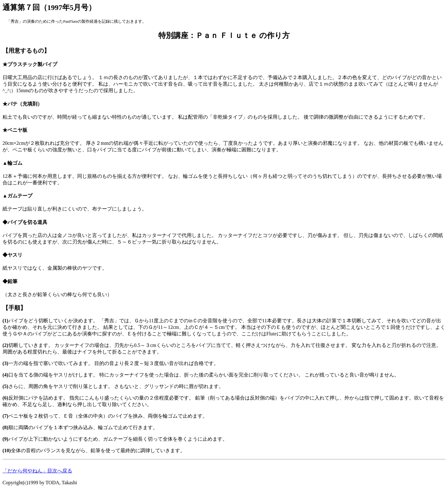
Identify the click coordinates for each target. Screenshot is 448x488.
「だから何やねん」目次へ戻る (37, 471)
